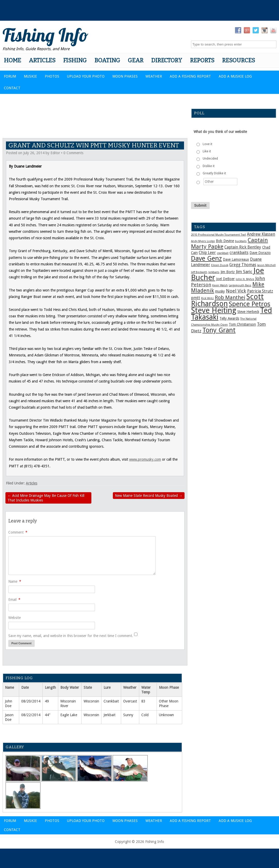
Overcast (130, 701)
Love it (207, 144)
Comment (18, 532)
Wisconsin (91, 701)
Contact (12, 88)
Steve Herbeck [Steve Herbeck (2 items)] (248, 312)
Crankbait (111, 701)
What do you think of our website (220, 132)
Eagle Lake (69, 715)
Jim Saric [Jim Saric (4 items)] (244, 272)
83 (143, 701)
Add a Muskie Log (235, 76)
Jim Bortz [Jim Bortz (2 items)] (228, 272)
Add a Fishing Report (190, 76)
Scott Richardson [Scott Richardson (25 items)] (227, 300)
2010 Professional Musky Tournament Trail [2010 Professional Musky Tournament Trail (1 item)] (218, 235)
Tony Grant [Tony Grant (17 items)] (219, 330)
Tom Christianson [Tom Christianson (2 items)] (242, 324)
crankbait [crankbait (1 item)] (223, 253)
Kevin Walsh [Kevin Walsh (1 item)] (220, 285)
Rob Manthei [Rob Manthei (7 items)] (230, 297)
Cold (145, 715)
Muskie (30, 76)
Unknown (166, 715)
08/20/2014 (31, 701)
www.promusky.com (145, 459)
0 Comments (73, 153)
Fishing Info (45, 35)
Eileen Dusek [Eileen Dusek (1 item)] (220, 265)
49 (47, 701)
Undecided (210, 159)
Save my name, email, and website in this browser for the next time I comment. (71, 636)
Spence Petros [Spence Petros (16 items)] (249, 304)
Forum (10, 76)
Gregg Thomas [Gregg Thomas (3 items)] (243, 265)
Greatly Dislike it (214, 173)
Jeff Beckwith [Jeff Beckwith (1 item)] (199, 272)
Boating (107, 60)
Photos (52, 76)
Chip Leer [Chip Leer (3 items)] (207, 253)
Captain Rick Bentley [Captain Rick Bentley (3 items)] (243, 247)
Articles (42, 60)
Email (14, 600)
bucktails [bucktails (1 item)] (241, 241)
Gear (136, 60)
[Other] (220, 182)
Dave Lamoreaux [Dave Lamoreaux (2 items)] (236, 259)
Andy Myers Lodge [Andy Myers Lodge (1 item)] (203, 241)
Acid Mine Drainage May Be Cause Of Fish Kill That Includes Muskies (46, 498)
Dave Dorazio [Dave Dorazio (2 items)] (260, 253)
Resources (238, 60)
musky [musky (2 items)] (220, 291)
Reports (202, 60)
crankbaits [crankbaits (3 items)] (239, 253)
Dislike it (209, 166)
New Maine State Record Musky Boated (149, 496)
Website (14, 618)
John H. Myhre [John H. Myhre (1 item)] (245, 279)
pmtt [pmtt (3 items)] (196, 298)
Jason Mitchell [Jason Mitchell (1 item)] (266, 265)
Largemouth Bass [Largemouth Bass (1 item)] (240, 285)
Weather (154, 76)
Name (15, 581)
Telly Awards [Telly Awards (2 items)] (229, 318)
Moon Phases (125, 76)
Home (12, 60)
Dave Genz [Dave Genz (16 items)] (206, 258)
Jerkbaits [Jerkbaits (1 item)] (214, 272)
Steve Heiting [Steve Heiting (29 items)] (214, 310)
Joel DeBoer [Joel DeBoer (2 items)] (225, 279)
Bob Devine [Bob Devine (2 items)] (225, 241)
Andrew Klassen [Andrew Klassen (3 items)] (261, 234)
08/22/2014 (31, 715)
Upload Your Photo (86, 76)
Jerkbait (109, 715)
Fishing (75, 60)
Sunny (128, 715)
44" (48, 715)
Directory (167, 60)
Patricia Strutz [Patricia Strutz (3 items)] (260, 291)
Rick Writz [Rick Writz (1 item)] (207, 298)
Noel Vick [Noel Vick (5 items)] (236, 291)
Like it (207, 151)
